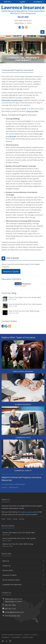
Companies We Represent (23, 584)
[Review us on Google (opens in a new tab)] (23, 27)
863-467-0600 (10, 605)
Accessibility (16, 637)
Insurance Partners (11, 279)
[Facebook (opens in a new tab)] (20, 27)
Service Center (23, 570)
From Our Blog (9, 293)
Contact (15, 519)
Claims (23, 2)
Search (27, 635)
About (9, 519)
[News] (26, 27)
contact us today (32, 111)
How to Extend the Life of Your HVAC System (23, 306)
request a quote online (28, 512)
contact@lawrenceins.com (14, 612)
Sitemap (22, 519)
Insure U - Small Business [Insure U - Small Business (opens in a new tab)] (10, 487)
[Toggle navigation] (42, 32)
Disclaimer (6, 637)
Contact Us (23, 566)
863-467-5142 (10, 609)
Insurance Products (23, 575)
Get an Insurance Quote (23, 580)
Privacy (34, 635)
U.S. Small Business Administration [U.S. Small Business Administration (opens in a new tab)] (13, 484)
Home (3, 519)
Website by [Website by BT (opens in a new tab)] (28, 637)
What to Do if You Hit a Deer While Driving (23, 313)
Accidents (38, 2)
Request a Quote (11, 271)
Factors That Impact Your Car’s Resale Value (23, 299)
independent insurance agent (12, 100)
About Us (23, 561)
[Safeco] (23, 284)
